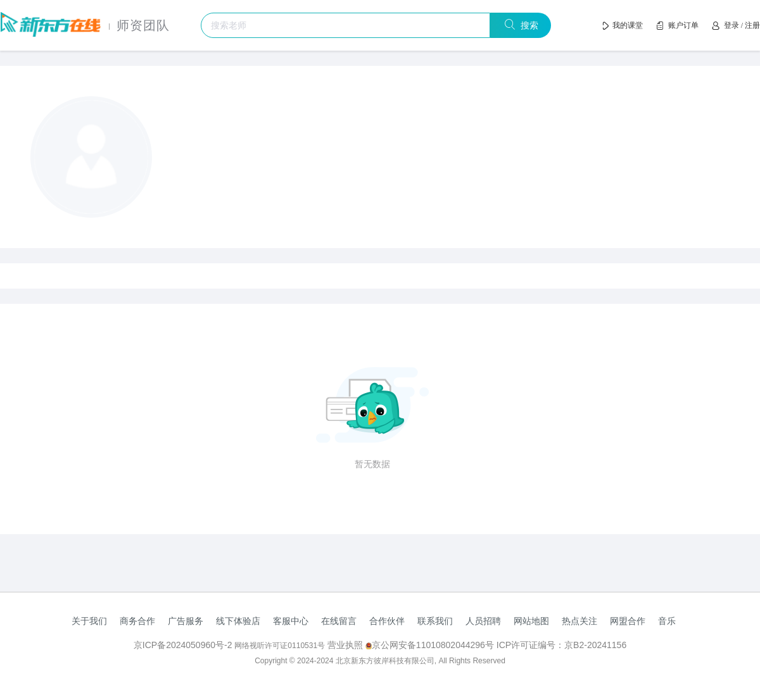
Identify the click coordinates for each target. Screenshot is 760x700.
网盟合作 (628, 621)
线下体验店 (238, 621)
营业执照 (345, 645)
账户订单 (683, 25)
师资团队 (143, 25)
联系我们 (435, 621)
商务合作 (137, 621)
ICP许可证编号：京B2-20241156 (561, 645)
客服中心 (291, 621)
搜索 (527, 25)
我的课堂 (628, 25)
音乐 (667, 621)
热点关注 (579, 621)
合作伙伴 (387, 621)
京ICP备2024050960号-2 (184, 645)
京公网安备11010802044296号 (431, 645)
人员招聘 (483, 621)
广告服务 (186, 621)
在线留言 (339, 621)
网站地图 (531, 621)
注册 (752, 25)
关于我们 (89, 621)
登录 (731, 25)
